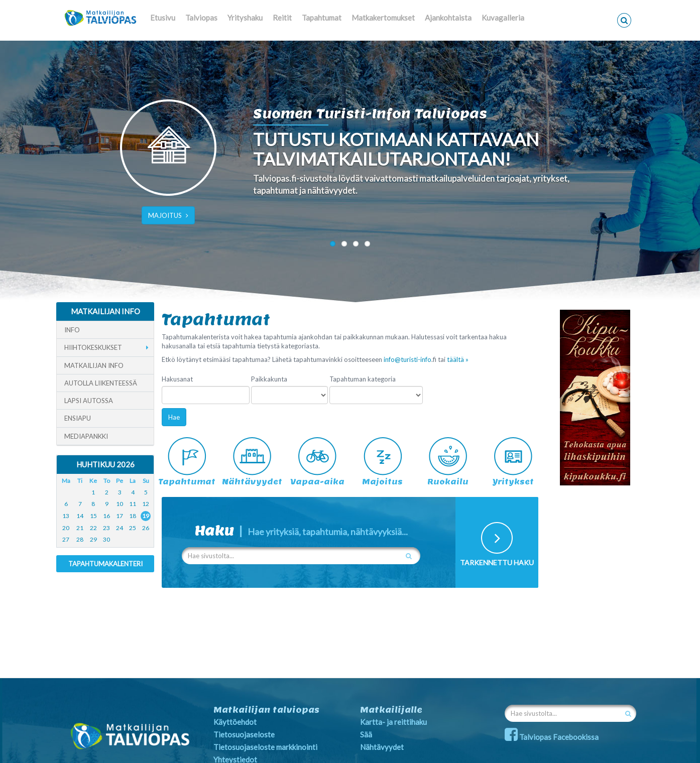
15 (93, 516)
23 (106, 528)
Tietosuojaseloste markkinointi (265, 747)
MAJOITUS (168, 215)
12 (146, 504)
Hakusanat (177, 379)
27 (66, 539)
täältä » (458, 359)
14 (80, 516)
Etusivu (163, 18)
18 (133, 516)
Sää (366, 734)
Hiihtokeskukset (93, 347)
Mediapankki (86, 436)
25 (133, 528)
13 (66, 516)
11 (133, 504)
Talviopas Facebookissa (552, 737)
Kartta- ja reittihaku (393, 722)
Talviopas (201, 18)
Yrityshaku (245, 18)
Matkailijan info (94, 365)
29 (93, 539)
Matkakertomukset (383, 18)
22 (93, 528)
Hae (174, 417)
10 (120, 504)
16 (106, 516)
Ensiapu (78, 418)
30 (106, 539)
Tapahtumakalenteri (105, 564)
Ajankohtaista (448, 18)
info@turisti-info (407, 359)
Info (72, 330)
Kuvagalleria (503, 18)
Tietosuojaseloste (244, 734)
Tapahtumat (322, 18)
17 (120, 516)
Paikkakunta (269, 379)
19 (146, 516)
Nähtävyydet (382, 747)
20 (66, 528)
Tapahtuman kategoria (363, 379)
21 (80, 528)
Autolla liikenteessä (101, 383)
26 (146, 528)
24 (120, 528)
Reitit (282, 18)
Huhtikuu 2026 (105, 464)
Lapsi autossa (89, 401)
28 (80, 539)
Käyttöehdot (235, 722)
